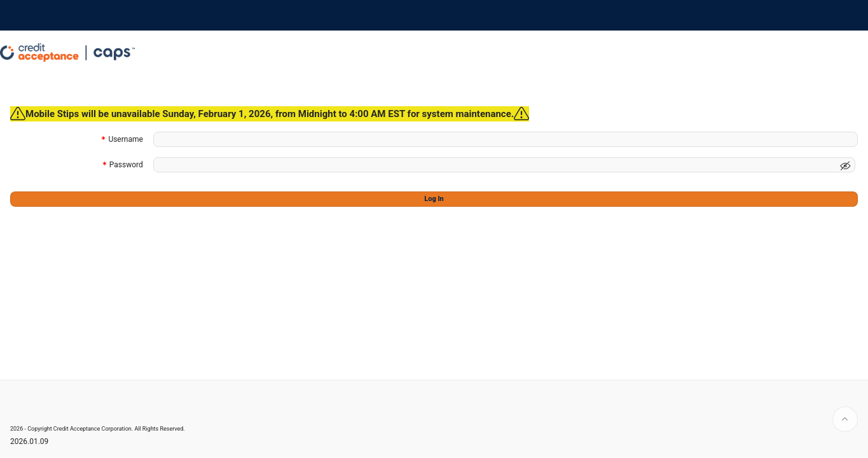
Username (125, 140)
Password (126, 166)
